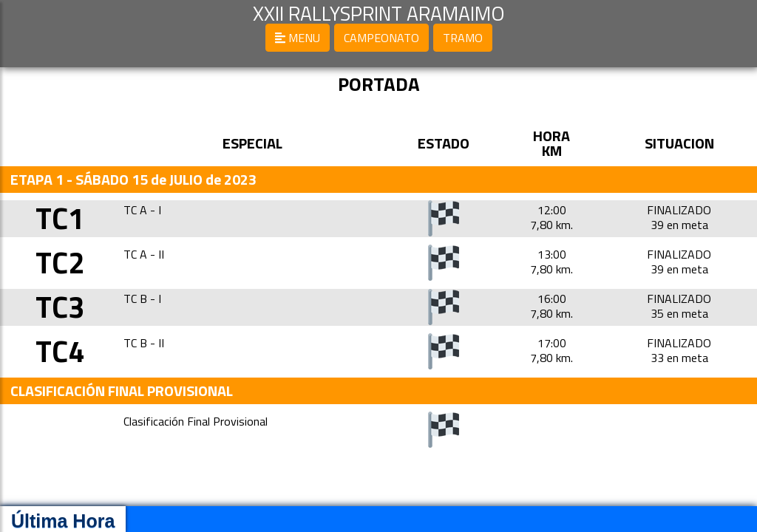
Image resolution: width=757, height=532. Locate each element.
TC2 (60, 263)
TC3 (60, 307)
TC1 (60, 218)
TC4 (60, 351)
